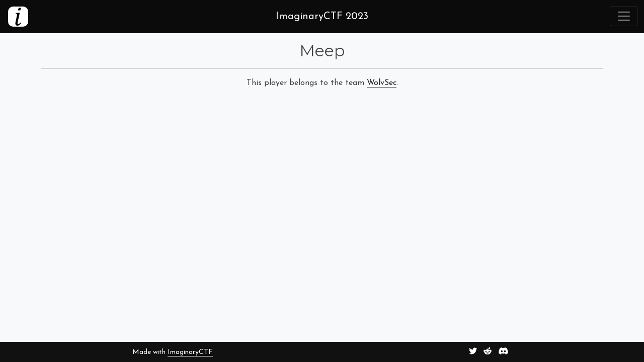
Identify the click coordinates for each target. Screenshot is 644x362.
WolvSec (382, 83)
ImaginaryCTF (190, 352)
